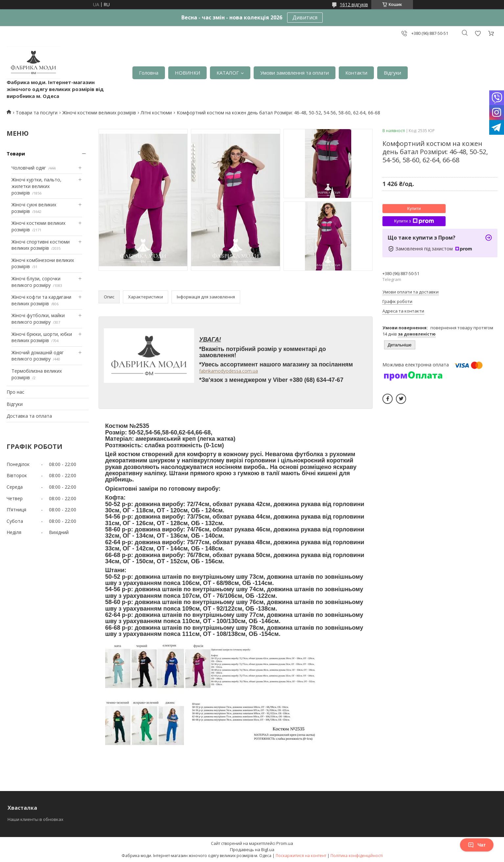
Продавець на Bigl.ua (252, 850)
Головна (149, 73)
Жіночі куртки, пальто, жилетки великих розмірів (36, 186)
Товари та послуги (37, 113)
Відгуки (392, 73)
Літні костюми (156, 113)
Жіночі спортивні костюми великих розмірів (41, 245)
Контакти (356, 73)
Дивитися (305, 17)
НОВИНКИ (187, 73)
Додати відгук (478, 33)
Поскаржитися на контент (301, 856)
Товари (16, 154)
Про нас (15, 392)
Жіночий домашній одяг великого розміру (38, 356)
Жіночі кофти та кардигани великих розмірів (41, 300)
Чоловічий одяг (29, 168)
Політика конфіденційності (357, 856)
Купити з (414, 221)
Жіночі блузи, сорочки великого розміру (36, 282)
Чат (477, 845)
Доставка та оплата (29, 416)
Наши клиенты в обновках (35, 819)
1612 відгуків (354, 4)
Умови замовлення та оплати (295, 73)
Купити (414, 209)
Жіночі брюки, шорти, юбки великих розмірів (42, 337)
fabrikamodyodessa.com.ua (229, 371)
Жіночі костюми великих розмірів (99, 113)
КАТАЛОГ (228, 73)
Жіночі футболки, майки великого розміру (38, 319)
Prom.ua (285, 843)
